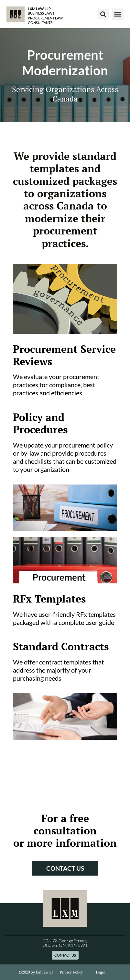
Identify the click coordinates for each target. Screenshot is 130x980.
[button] (103, 14)
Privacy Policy (71, 972)
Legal (100, 972)
